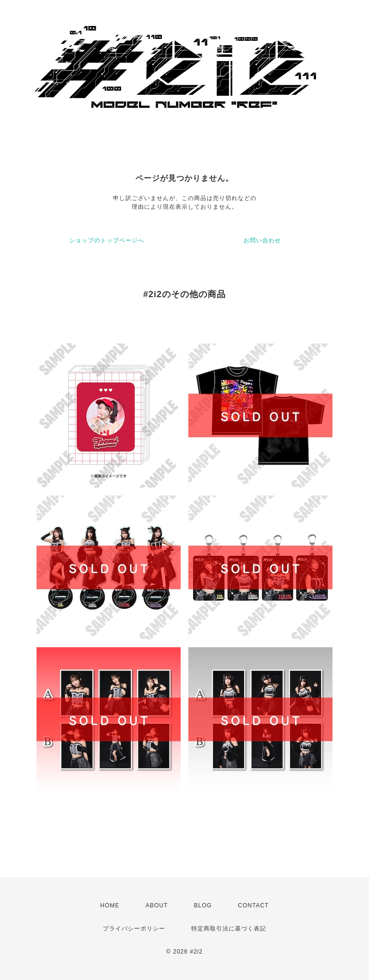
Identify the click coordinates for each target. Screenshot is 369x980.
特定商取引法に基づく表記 (229, 929)
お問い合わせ (262, 240)
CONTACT (253, 905)
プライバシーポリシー (134, 929)
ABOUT (157, 905)
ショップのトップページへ (107, 240)
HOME (110, 905)
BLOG (203, 905)
